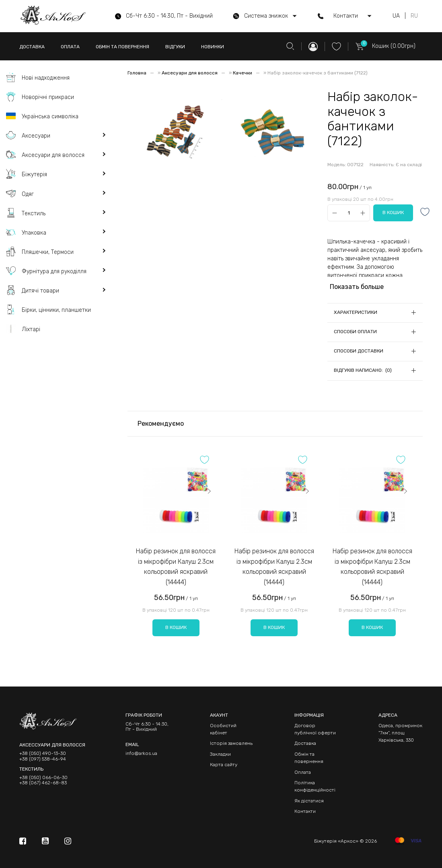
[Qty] (348, 213)
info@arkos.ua (141, 753)
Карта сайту (224, 765)
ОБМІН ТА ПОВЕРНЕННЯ (122, 47)
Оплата (303, 772)
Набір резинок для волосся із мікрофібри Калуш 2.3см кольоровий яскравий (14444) (176, 567)
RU (414, 16)
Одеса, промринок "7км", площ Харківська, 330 (400, 733)
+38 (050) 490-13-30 (43, 754)
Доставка (305, 743)
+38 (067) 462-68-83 (43, 783)
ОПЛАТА (70, 47)
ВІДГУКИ (175, 47)
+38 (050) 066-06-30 (43, 778)
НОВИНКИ (213, 47)
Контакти (305, 811)
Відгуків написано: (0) (363, 370)
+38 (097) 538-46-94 (43, 759)
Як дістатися (309, 801)
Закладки (220, 754)
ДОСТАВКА (32, 47)
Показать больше (357, 287)
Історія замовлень (231, 743)
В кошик (176, 627)
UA (396, 16)
